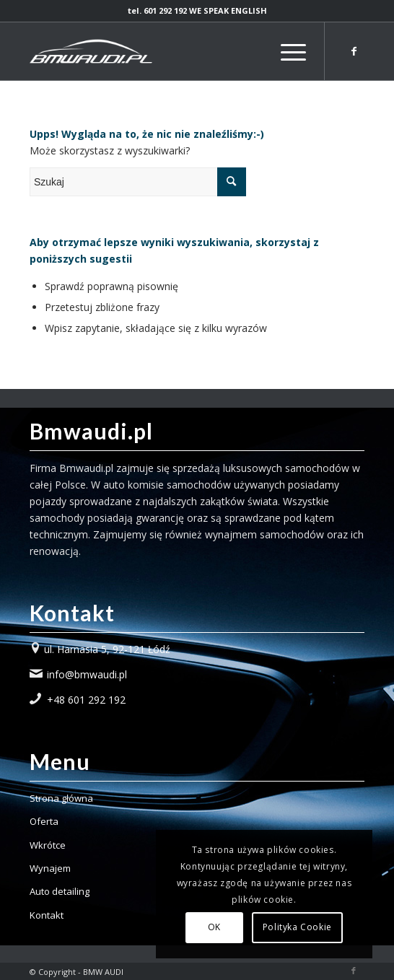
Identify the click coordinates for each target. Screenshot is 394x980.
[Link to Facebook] (354, 51)
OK (214, 927)
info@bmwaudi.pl (87, 674)
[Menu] (286, 51)
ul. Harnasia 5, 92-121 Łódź (107, 649)
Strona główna (61, 798)
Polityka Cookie (297, 927)
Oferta (44, 821)
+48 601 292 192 (86, 700)
